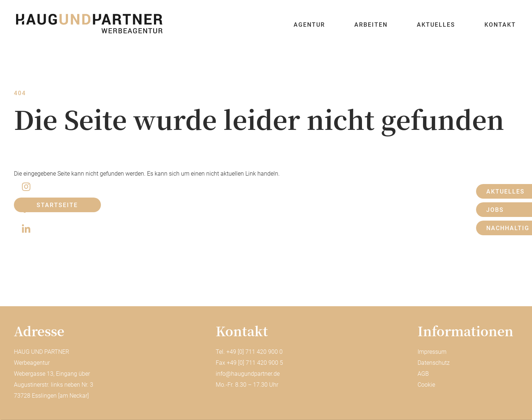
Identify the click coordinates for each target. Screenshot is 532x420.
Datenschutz (434, 363)
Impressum (432, 352)
